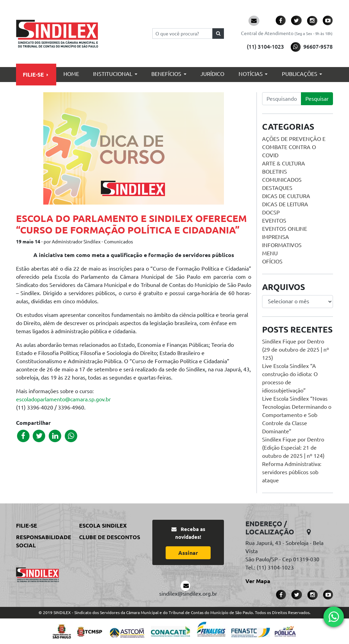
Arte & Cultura (284, 163)
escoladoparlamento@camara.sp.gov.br (63, 399)
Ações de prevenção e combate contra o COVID (294, 147)
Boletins (275, 172)
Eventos (274, 221)
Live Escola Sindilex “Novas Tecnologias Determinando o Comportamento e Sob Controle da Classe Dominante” (297, 415)
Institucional (113, 74)
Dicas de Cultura (286, 196)
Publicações (300, 74)
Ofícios (272, 261)
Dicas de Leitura (285, 204)
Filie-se (33, 75)
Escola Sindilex (103, 526)
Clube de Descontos (110, 537)
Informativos (282, 245)
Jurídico (212, 74)
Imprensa (276, 237)
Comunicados (282, 180)
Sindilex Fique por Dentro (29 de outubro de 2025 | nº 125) (295, 350)
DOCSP (271, 212)
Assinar (188, 553)
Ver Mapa (258, 581)
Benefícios (166, 74)
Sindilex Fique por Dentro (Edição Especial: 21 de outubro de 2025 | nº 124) (293, 448)
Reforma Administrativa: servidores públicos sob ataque (292, 472)
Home (71, 74)
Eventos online (285, 229)
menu (270, 253)
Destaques (277, 188)
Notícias (251, 74)
